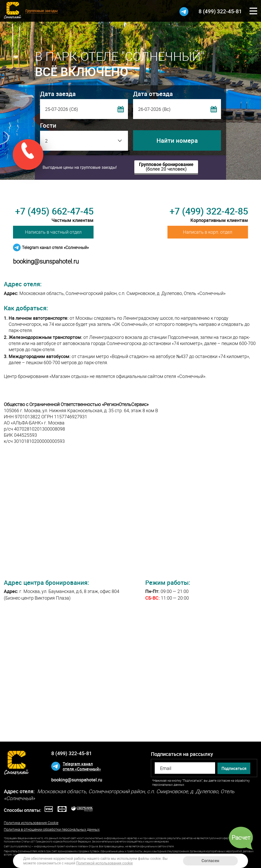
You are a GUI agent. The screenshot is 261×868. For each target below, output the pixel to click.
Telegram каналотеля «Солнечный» (82, 766)
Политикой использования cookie (105, 863)
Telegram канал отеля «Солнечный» (55, 247)
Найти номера (177, 140)
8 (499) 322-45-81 (220, 11)
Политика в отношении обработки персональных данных (52, 829)
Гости (48, 125)
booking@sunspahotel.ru (46, 261)
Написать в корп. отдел (208, 232)
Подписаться (234, 768)
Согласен (211, 861)
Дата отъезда (153, 94)
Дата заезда (58, 94)
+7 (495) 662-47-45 (54, 211)
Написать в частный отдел (53, 232)
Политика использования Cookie (31, 823)
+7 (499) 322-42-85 (209, 211)
